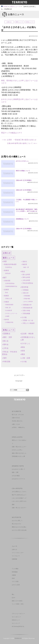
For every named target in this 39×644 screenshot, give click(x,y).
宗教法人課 (9, 299)
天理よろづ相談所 (29, 323)
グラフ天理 (15, 582)
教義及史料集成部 (10, 264)
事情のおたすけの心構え (19, 527)
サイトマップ (16, 623)
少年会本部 (26, 280)
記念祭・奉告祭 (28, 334)
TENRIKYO (18, 638)
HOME (4, 6)
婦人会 (6, 341)
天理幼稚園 (26, 314)
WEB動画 (15, 572)
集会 (7, 293)
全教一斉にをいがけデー (19, 508)
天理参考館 (27, 299)
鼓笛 (23, 351)
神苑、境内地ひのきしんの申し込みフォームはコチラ (19, 82)
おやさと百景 (16, 585)
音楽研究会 (9, 267)
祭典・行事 (15, 472)
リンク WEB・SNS (18, 604)
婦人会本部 (26, 274)
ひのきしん (26, 343)
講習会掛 (8, 273)
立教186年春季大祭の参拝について (20, 143)
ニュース (15, 546)
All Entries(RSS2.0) (18, 626)
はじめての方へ (19, 375)
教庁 (5, 278)
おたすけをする (16, 517)
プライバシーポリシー (18, 614)
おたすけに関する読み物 (19, 530)
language (19, 381)
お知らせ (9, 22)
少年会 (6, 348)
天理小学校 (26, 311)
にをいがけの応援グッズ (19, 498)
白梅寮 (7, 316)
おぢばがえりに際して (18, 469)
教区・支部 (8, 337)
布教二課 (8, 308)
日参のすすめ (16, 418)
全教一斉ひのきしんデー (19, 447)
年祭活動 (7, 362)
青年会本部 (26, 277)
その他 (24, 317)
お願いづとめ (16, 424)
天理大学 (26, 293)
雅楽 (23, 354)
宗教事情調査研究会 (11, 286)
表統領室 (7, 281)
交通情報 (15, 559)
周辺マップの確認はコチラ (12, 133)
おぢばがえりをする (18, 466)
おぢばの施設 (16, 476)
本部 (5, 261)
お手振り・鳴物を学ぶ (18, 427)
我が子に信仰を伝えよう (19, 495)
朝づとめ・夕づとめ (18, 415)
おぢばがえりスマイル (18, 479)
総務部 (7, 290)
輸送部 (25, 264)
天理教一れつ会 (28, 320)
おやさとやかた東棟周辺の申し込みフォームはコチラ (19, 101)
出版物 (14, 575)
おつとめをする (16, 411)
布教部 (7, 302)
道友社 (25, 262)
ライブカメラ (16, 556)
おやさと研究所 (28, 302)
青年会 (6, 344)
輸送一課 (26, 267)
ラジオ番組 (15, 569)
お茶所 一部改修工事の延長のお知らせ (22, 140)
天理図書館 (27, 296)
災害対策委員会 (10, 283)
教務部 (7, 296)
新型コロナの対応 (17, 601)
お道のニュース (15, 6)
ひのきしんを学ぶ (17, 450)
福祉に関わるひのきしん (19, 453)
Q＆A (14, 598)
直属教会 (7, 334)
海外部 (7, 320)
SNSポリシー (16, 620)
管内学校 (25, 287)
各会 (23, 271)
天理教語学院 (9, 322)
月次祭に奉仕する (17, 421)
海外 (5, 358)
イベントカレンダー (18, 553)
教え (13, 594)
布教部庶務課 (9, 305)
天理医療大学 (27, 305)
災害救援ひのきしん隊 (18, 456)
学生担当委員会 (28, 283)
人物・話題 (26, 358)
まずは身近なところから (19, 492)
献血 (23, 347)
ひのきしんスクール (11, 313)
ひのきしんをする (17, 437)
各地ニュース (30, 22)
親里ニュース (19, 22)
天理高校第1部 (28, 308)
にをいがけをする (17, 488)
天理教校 (26, 290)
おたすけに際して (17, 521)
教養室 (7, 270)
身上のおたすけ (16, 524)
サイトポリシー (16, 617)
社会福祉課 (9, 310)
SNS (13, 578)
